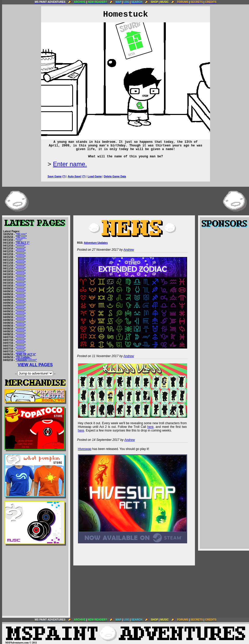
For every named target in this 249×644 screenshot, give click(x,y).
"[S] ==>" (21, 234)
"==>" (19, 240)
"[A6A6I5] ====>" (26, 360)
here (150, 427)
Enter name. (70, 164)
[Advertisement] (35, 581)
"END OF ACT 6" (26, 354)
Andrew (129, 250)
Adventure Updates (96, 243)
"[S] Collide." (24, 357)
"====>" (21, 246)
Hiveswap (85, 449)
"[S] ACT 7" (23, 243)
